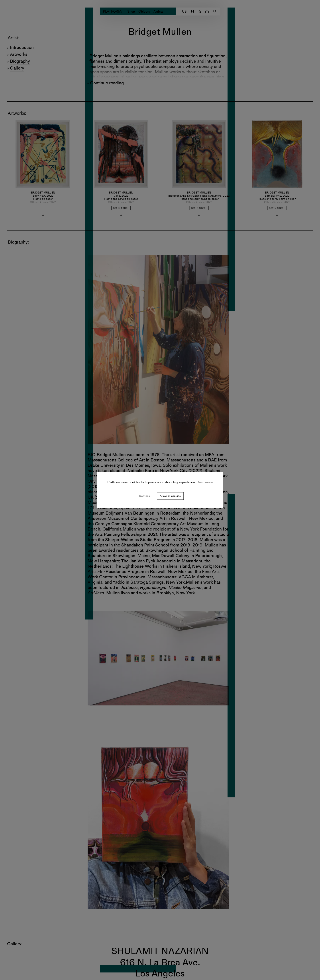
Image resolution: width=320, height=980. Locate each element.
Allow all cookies (170, 496)
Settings (144, 496)
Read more (204, 482)
